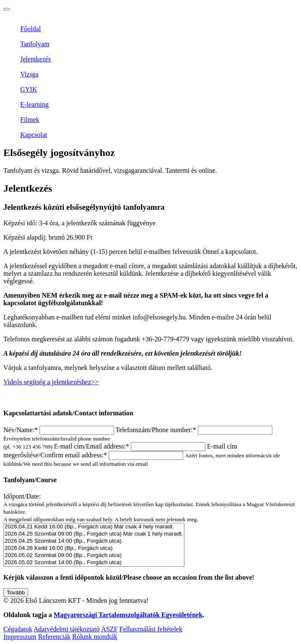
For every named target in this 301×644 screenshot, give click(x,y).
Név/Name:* (59, 430)
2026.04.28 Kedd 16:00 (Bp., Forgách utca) (94, 548)
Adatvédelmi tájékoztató (67, 629)
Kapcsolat (34, 135)
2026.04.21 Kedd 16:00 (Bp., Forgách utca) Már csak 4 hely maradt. (94, 527)
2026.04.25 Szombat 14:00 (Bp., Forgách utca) (94, 541)
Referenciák (54, 637)
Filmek (30, 120)
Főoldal (31, 29)
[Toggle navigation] (7, 9)
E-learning (35, 104)
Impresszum (20, 637)
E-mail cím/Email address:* (131, 446)
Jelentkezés (36, 59)
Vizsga (29, 74)
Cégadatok (18, 629)
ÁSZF (109, 629)
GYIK (29, 89)
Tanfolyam (35, 44)
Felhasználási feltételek (151, 629)
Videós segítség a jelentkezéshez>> (51, 382)
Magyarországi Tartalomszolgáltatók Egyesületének (128, 615)
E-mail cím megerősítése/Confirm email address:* (142, 455)
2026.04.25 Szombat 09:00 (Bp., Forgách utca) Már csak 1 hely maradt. (94, 534)
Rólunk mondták (95, 637)
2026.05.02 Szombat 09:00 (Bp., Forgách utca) (94, 556)
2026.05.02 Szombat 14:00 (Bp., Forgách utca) (94, 563)
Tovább (16, 593)
